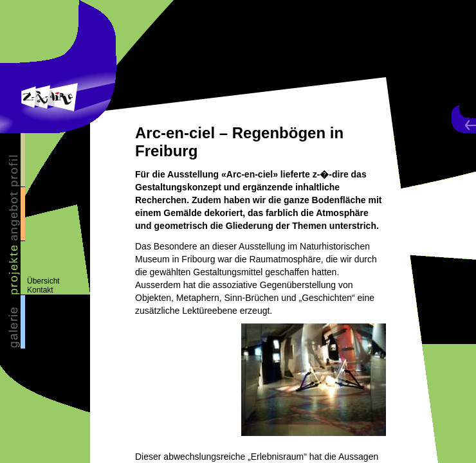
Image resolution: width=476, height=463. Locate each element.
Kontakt (40, 290)
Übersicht (43, 281)
